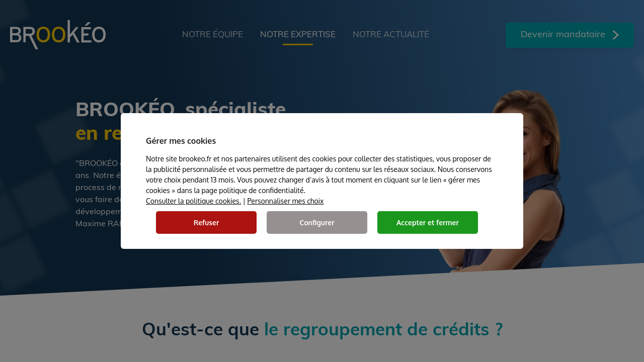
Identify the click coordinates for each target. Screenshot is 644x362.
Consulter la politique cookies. (193, 201)
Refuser (207, 222)
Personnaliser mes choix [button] (285, 201)
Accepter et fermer (428, 222)
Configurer (317, 222)
